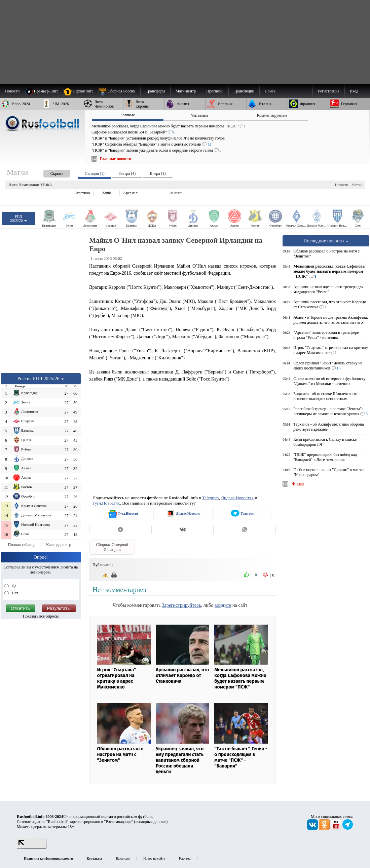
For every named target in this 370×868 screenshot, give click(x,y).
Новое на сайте (154, 858)
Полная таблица (22, 545)
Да (14, 586)
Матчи (357, 185)
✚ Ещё (298, 484)
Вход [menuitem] (354, 91)
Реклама (185, 858)
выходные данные (151, 822)
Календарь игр (59, 545)
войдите (223, 605)
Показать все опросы (41, 616)
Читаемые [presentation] (200, 115)
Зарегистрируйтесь (181, 605)
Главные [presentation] (128, 115)
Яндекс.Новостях (237, 498)
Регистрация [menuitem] (329, 91)
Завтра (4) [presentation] (127, 173)
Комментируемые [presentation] (272, 115)
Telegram (211, 498)
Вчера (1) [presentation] (158, 173)
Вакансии (123, 858)
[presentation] (50, 172)
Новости (342, 185)
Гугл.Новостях (106, 503)
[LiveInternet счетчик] (32, 847)
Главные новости (116, 159)
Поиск (270, 91)
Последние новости (326, 241)
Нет (14, 593)
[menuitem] (120, 91)
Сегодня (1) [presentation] (95, 173)
